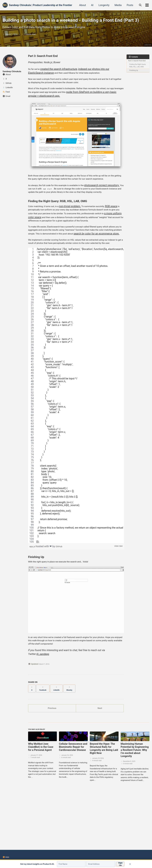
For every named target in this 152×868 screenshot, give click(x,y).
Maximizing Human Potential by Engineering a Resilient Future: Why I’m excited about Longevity (135, 802)
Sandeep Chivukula (14, 86)
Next (100, 758)
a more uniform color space (71, 249)
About (81, 5)
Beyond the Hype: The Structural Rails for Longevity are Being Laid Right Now (104, 800)
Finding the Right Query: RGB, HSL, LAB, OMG (138, 86)
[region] (76, 443)
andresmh (147, 60)
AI (91, 5)
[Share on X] (32, 739)
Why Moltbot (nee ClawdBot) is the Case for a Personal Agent (41, 799)
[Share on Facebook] (45, 739)
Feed (6, 857)
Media (117, 5)
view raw (118, 594)
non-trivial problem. (76, 237)
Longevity (102, 5)
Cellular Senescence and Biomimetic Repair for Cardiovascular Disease (73, 799)
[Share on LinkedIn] (60, 739)
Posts (128, 5)
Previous (52, 758)
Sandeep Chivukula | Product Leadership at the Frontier (40, 5)
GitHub (61, 594)
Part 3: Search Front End (136, 78)
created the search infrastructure (61, 86)
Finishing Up (135, 92)
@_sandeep (43, 706)
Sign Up (118, 865)
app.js (33, 594)
